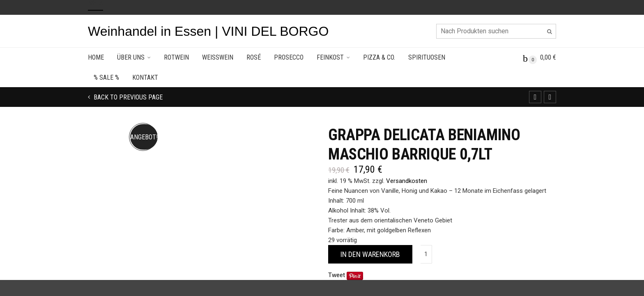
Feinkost (330, 57)
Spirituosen (427, 57)
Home (96, 57)
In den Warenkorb (370, 254)
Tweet (337, 275)
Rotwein (176, 57)
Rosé (254, 57)
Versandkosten (407, 181)
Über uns (131, 57)
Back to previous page (127, 97)
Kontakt (145, 77)
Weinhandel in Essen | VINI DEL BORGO (208, 31)
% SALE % (106, 77)
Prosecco (289, 57)
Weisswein (218, 57)
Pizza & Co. (379, 57)
